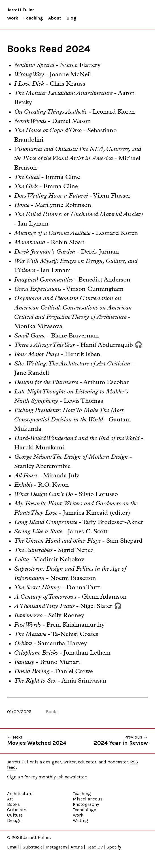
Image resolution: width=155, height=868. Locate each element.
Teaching (33, 18)
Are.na (77, 847)
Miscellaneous (88, 799)
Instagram (56, 847)
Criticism (17, 810)
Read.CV (95, 847)
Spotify (114, 847)
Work (13, 18)
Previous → (121, 740)
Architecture (20, 794)
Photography (86, 804)
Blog (71, 18)
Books (52, 712)
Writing (80, 820)
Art (10, 799)
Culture (15, 815)
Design (14, 820)
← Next (37, 740)
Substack (32, 847)
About (55, 18)
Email (13, 847)
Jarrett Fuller (21, 10)
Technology (84, 810)
